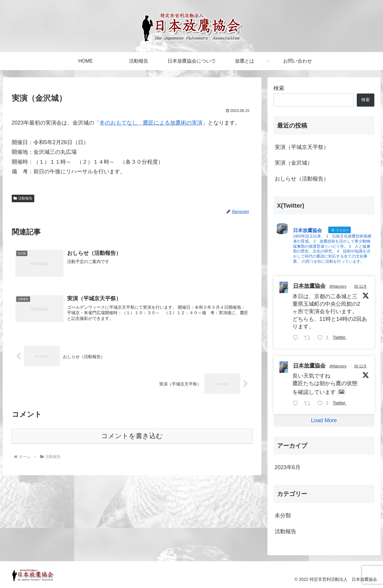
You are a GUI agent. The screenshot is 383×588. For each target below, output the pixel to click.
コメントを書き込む (132, 436)
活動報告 (23, 198)
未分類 (283, 515)
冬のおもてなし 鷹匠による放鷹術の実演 (151, 123)
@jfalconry (338, 286)
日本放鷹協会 (309, 286)
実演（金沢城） (294, 163)
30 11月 (360, 286)
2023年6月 (288, 467)
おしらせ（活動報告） (302, 179)
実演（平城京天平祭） (302, 147)
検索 (279, 88)
